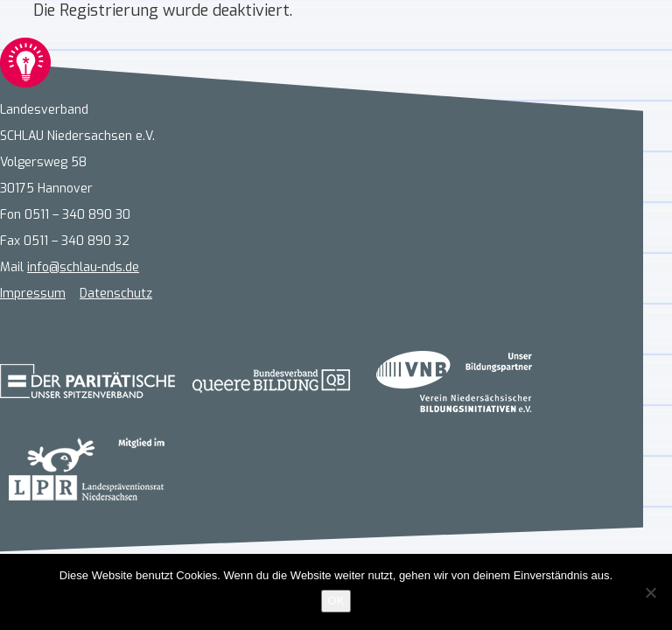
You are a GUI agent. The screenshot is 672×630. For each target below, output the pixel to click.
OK (336, 601)
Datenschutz (116, 294)
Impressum (33, 294)
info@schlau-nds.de (83, 267)
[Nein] (650, 592)
